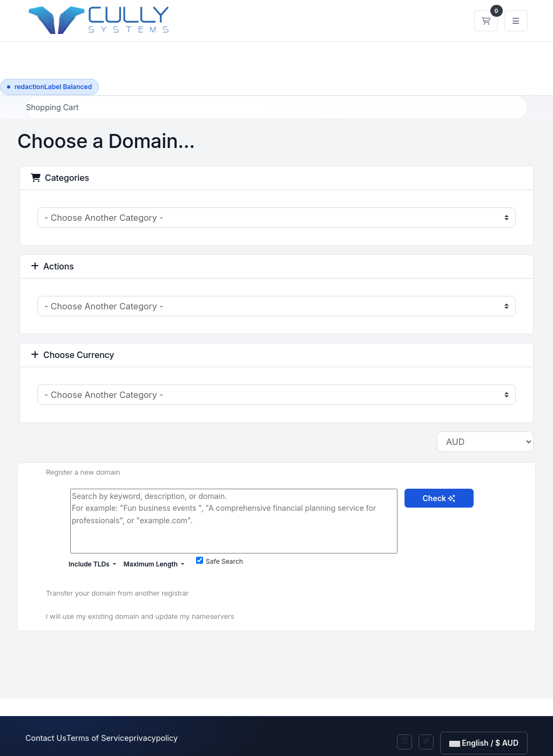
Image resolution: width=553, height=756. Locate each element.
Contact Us (46, 738)
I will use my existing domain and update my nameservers (131, 617)
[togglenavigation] (516, 21)
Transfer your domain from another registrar (109, 593)
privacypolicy (153, 738)
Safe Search (220, 561)
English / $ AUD (484, 743)
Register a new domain (75, 473)
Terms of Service (98, 738)
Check (439, 498)
